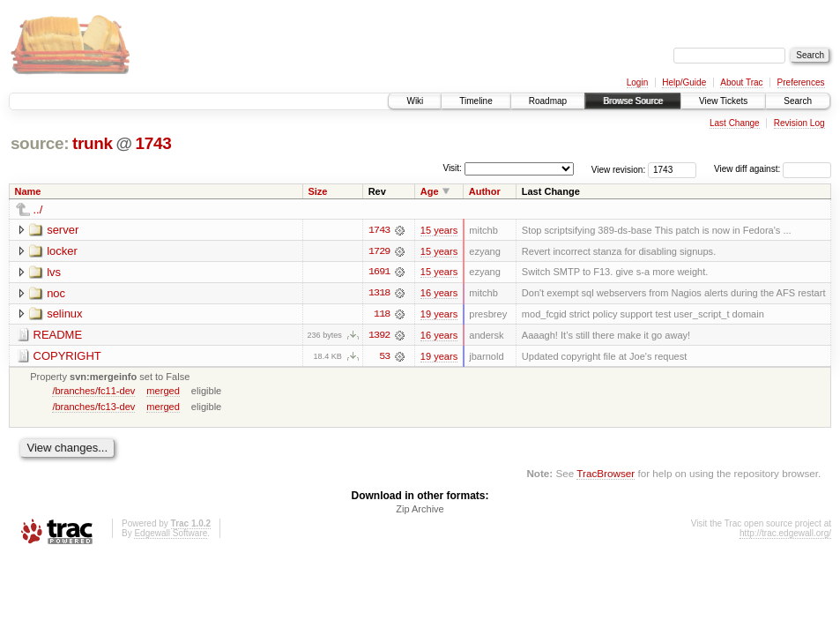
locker (62, 251)
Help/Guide (684, 82)
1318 (379, 294)
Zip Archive (420, 511)
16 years (439, 294)
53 (384, 357)
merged (163, 392)
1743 (153, 143)
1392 (379, 336)
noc (56, 293)
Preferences (801, 82)
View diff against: (773, 169)
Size (317, 191)
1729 (379, 251)
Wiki (415, 101)
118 (382, 315)
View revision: (619, 169)
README (58, 336)
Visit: (452, 168)
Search (798, 101)
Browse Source (633, 101)
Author (485, 191)
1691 (379, 273)
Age (430, 191)
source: (40, 143)
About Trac (741, 82)
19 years (439, 315)
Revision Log (799, 123)
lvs (54, 272)
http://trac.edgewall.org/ (785, 535)
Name (28, 191)
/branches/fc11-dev (93, 392)
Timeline (476, 101)
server (63, 230)
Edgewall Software (171, 535)
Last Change (735, 123)
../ (38, 209)
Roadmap (548, 101)
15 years (439, 230)
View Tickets (723, 101)
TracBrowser (606, 475)
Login (637, 82)
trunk (93, 143)
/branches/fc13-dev (93, 407)
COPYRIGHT (67, 357)
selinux (64, 314)
